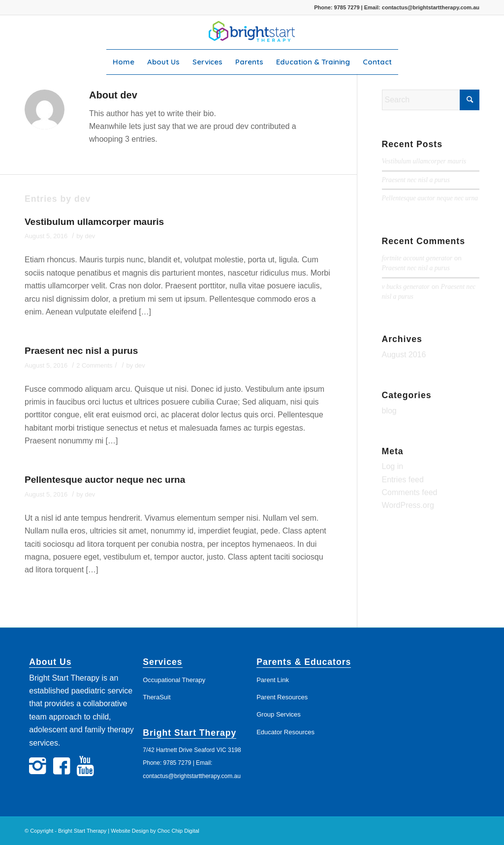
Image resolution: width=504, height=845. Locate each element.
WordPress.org (408, 505)
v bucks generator (406, 287)
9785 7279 (347, 7)
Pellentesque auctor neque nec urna (105, 480)
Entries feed (403, 480)
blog (389, 411)
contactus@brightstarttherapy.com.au (431, 7)
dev (90, 236)
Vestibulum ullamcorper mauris (94, 222)
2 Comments (94, 365)
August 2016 (404, 355)
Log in (393, 466)
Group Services (279, 714)
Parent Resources (282, 697)
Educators (328, 662)
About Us (50, 662)
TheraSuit (157, 697)
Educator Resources (285, 732)
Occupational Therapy (174, 680)
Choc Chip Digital (178, 831)
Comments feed (410, 492)
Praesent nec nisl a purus (81, 351)
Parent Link (273, 680)
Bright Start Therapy (189, 733)
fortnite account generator (417, 258)
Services (162, 662)
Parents (275, 662)
